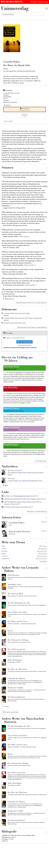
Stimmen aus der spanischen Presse (15, 323)
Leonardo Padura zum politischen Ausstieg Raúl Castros (25, 480)
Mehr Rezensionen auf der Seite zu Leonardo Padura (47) (32, 303)
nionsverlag (15, 8)
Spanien (4, 554)
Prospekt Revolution (42, 551)
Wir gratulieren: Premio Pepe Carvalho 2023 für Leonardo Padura (26, 473)
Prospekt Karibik (43, 549)
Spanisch (13, 837)
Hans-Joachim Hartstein (20, 532)
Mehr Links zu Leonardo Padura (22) (37, 512)
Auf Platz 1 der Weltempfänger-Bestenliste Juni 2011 (20, 496)
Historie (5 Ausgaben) (8, 121)
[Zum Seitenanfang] (46, 168)
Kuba (3, 546)
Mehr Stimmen (8, 299)
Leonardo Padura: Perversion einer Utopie (17, 313)
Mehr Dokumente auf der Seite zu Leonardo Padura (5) (32, 327)
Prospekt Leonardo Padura (11, 712)
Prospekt (44, 522)
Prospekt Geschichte (42, 556)
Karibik (4, 549)
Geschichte (5, 556)
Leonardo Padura (17, 523)
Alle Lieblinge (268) (41, 461)
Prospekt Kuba (43, 546)
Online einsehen (24, 237)
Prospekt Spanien (43, 554)
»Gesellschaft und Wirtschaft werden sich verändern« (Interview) (24, 499)
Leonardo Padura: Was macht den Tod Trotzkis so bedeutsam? (23, 318)
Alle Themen (43, 562)
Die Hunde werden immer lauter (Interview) (17, 507)
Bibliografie (7, 105)
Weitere (7, 707)
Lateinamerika (5, 559)
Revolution (5, 551)
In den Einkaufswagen (24, 342)
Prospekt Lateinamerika (41, 559)
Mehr (5, 485)
